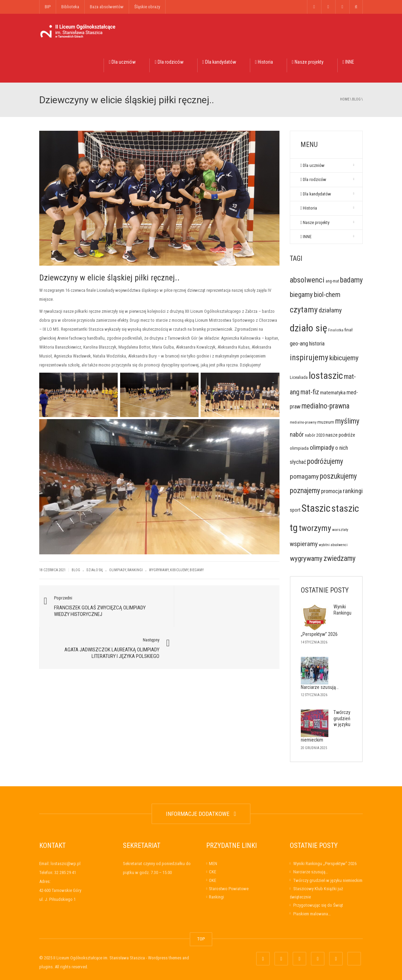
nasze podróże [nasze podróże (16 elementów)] (340, 435)
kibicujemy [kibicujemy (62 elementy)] (344, 358)
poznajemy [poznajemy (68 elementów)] (305, 491)
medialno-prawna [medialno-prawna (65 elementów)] (325, 406)
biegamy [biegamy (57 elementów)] (301, 295)
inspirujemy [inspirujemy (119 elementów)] (309, 358)
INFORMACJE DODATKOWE (201, 814)
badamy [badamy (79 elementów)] (351, 280)
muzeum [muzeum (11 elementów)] (326, 422)
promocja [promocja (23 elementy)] (331, 491)
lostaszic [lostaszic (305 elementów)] (326, 376)
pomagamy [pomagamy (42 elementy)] (304, 476)
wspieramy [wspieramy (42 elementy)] (304, 544)
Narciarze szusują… (320, 687)
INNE (348, 62)
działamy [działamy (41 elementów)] (330, 310)
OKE (213, 880)
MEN (213, 864)
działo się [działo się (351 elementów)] (308, 328)
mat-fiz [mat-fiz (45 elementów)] (310, 392)
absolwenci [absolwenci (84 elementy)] (307, 280)
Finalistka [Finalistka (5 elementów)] (336, 330)
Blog (356, 99)
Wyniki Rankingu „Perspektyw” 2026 (325, 864)
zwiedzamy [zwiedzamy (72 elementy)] (340, 558)
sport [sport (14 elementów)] (295, 510)
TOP (201, 939)
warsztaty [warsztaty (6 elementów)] (340, 530)
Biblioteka (70, 7)
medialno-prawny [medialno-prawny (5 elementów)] (303, 422)
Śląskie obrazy (147, 7)
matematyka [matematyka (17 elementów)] (333, 393)
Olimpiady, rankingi (126, 570)
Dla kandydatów (219, 62)
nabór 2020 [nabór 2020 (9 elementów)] (315, 435)
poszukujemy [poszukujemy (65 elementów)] (338, 476)
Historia (264, 62)
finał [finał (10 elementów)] (348, 330)
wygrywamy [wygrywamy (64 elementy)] (306, 558)
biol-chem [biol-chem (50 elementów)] (327, 295)
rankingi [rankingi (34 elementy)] (353, 491)
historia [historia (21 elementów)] (317, 344)
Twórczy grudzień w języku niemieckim (328, 880)
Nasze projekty (308, 62)
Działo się (95, 570)
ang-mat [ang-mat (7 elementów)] (332, 281)
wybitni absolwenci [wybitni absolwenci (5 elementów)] (333, 545)
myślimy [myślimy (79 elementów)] (347, 421)
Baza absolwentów (107, 7)
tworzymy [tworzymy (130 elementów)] (315, 528)
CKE (213, 872)
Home (345, 99)
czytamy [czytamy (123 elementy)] (304, 310)
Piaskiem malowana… (312, 914)
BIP (48, 7)
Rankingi (216, 897)
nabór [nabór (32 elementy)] (297, 434)
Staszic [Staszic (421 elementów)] (316, 508)
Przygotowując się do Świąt (318, 905)
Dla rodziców (169, 62)
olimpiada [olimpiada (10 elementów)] (299, 448)
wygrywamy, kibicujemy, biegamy (176, 570)
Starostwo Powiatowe (229, 889)
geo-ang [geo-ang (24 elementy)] (299, 343)
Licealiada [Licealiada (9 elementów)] (299, 377)
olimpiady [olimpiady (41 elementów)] (322, 448)
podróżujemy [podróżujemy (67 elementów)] (325, 461)
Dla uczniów (122, 62)
